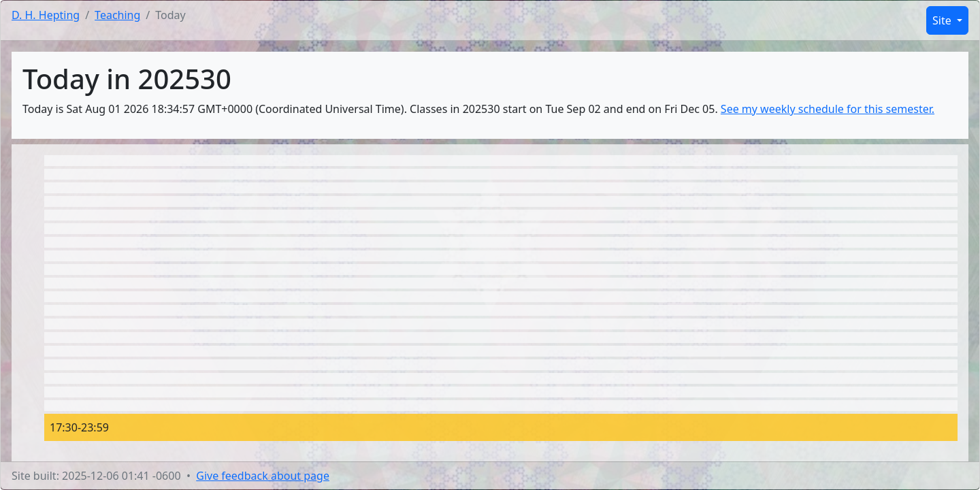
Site (943, 20)
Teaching (117, 15)
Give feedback (263, 476)
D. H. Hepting (46, 15)
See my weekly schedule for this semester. (828, 109)
